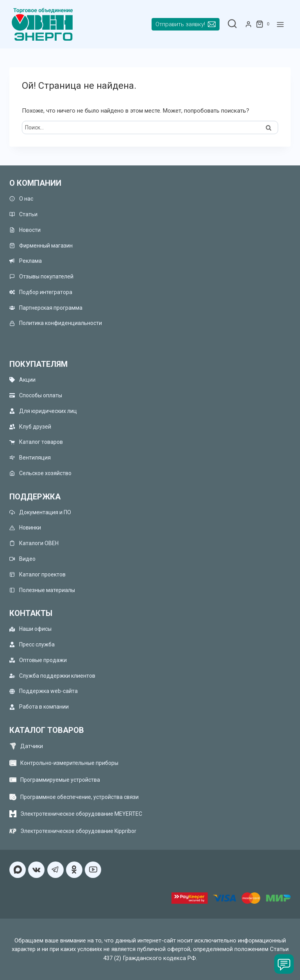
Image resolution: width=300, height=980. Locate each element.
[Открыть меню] (280, 24)
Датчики (32, 746)
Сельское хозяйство (40, 473)
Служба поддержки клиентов (52, 676)
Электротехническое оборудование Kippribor (78, 831)
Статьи (23, 214)
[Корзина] (264, 24)
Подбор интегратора (41, 292)
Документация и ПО (40, 512)
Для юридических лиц (43, 411)
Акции (22, 380)
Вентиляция (30, 458)
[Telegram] (55, 870)
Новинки (25, 528)
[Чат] (284, 964)
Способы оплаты (36, 395)
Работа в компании (39, 707)
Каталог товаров (36, 442)
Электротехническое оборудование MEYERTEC (81, 814)
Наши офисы (30, 629)
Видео (22, 559)
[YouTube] (93, 870)
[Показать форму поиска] (232, 24)
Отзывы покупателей (41, 277)
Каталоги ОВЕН (34, 543)
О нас (21, 199)
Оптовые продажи (38, 660)
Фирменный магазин (41, 245)
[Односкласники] (74, 870)
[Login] (248, 24)
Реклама (26, 261)
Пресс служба (32, 645)
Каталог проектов (37, 574)
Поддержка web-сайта (44, 691)
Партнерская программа (46, 308)
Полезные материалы (42, 590)
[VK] (36, 870)
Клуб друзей (30, 426)
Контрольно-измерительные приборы (69, 763)
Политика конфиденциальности (56, 323)
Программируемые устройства (60, 780)
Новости (25, 230)
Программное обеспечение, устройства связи (79, 797)
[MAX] (18, 870)
